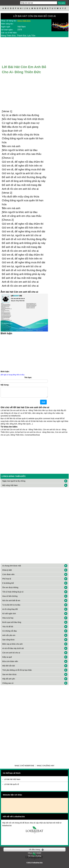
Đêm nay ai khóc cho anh (12, 646)
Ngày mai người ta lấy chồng (14, 483)
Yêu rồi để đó (8, 629)
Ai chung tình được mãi (12, 568)
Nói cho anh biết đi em (11, 602)
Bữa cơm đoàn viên (10, 663)
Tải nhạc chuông (34, 858)
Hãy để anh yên (9, 681)
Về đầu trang (34, 851)
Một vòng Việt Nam (10, 487)
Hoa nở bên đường (10, 598)
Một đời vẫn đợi (9, 668)
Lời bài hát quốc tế (12, 786)
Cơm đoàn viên (8, 576)
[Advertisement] (34, 456)
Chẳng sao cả (8, 685)
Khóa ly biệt (7, 572)
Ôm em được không (10, 589)
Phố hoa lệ (7, 581)
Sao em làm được (9, 676)
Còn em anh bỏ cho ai (11, 655)
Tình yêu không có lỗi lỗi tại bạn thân (17, 672)
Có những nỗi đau (10, 633)
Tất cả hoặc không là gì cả (13, 594)
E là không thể (8, 585)
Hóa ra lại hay (8, 620)
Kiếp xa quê (7, 659)
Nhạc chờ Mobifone (24, 768)
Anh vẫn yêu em (9, 637)
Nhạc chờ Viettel (34, 855)
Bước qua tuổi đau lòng (12, 624)
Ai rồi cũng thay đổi (10, 611)
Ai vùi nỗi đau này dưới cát (13, 650)
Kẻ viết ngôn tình (9, 616)
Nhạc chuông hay (46, 768)
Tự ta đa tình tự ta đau (11, 607)
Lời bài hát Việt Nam (12, 781)
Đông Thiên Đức (24, 21)
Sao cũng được (8, 642)
